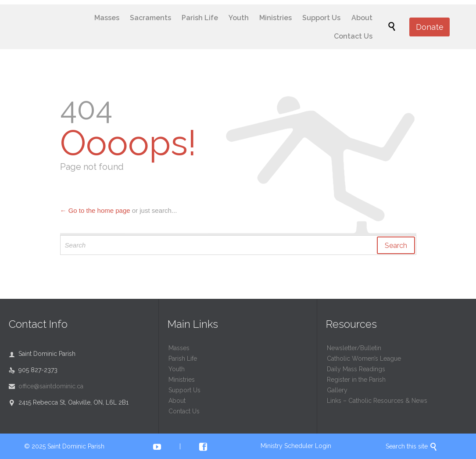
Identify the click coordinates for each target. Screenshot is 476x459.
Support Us (184, 390)
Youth (177, 369)
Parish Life (183, 359)
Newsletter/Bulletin (354, 348)
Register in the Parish (356, 380)
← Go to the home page (95, 210)
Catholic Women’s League (364, 359)
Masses (179, 348)
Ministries (182, 380)
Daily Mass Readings (356, 369)
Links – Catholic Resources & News (377, 401)
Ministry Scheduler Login (296, 446)
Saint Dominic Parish (76, 446)
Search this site (412, 446)
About (177, 401)
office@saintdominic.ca (46, 386)
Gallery (337, 390)
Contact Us (184, 411)
